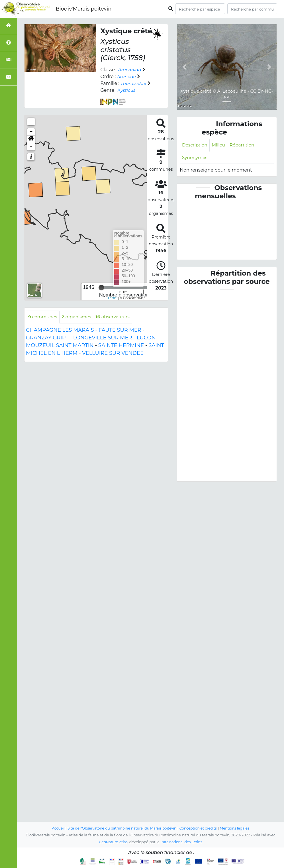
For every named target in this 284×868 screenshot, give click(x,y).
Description (195, 145)
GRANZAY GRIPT (47, 338)
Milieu (220, 145)
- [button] (31, 147)
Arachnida (130, 70)
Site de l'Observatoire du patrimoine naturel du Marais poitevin (121, 828)
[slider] (101, 288)
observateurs (116, 317)
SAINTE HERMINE (121, 346)
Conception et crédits (200, 828)
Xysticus (127, 90)
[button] (31, 139)
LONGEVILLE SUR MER (103, 338)
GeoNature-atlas (112, 842)
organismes (78, 317)
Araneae (127, 77)
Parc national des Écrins (182, 842)
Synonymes (195, 158)
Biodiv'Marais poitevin (83, 9)
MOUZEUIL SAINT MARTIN (60, 346)
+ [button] (31, 132)
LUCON (146, 338)
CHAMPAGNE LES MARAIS (60, 330)
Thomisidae (134, 83)
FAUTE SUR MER (120, 330)
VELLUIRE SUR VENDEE (113, 353)
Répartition (244, 145)
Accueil (54, 828)
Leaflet (113, 298)
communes (43, 317)
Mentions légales (238, 828)
